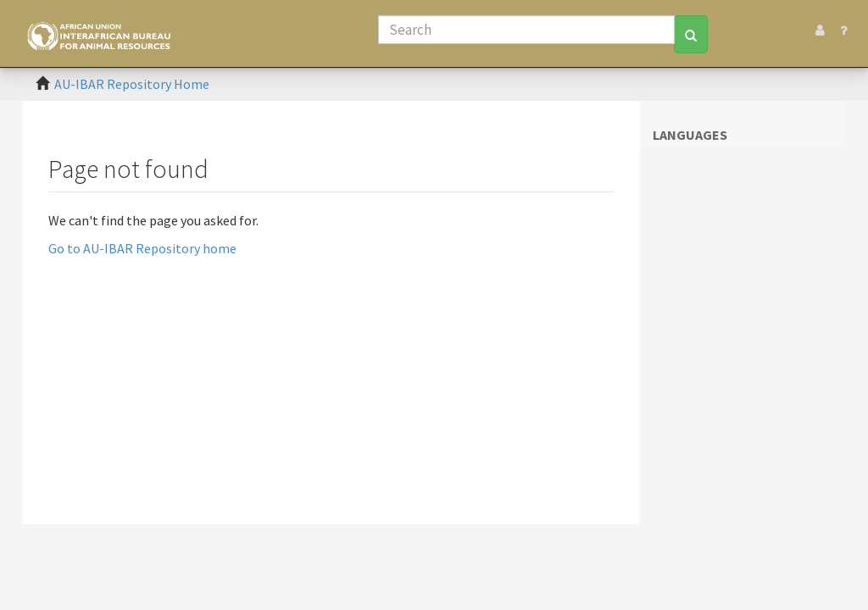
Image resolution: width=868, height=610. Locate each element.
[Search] (526, 30)
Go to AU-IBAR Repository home (142, 248)
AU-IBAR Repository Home (132, 84)
